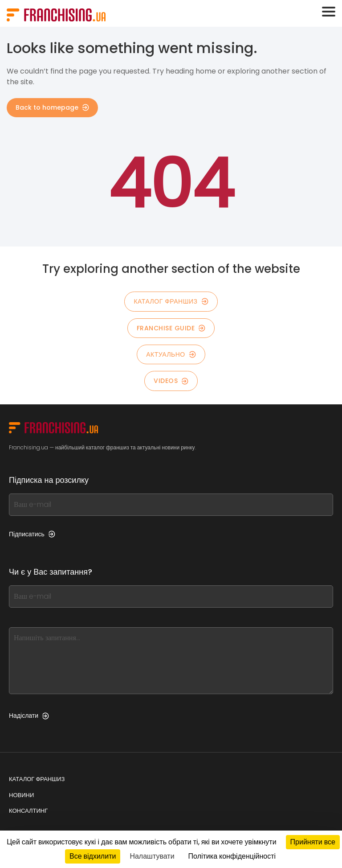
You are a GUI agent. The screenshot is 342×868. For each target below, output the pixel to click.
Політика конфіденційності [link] (232, 856)
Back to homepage (52, 107)
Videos (171, 381)
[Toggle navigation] (329, 12)
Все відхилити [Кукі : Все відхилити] (93, 856)
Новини (21, 795)
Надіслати (29, 716)
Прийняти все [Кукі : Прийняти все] (313, 842)
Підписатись (32, 534)
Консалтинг (28, 811)
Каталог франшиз (37, 779)
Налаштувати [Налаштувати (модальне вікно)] (152, 856)
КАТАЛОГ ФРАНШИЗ (171, 301)
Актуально (171, 354)
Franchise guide (171, 328)
